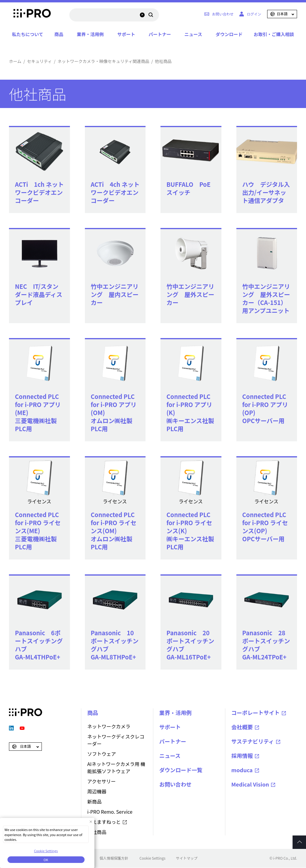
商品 (59, 34)
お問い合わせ (175, 784)
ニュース (193, 34)
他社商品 (97, 832)
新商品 (94, 801)
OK (46, 860)
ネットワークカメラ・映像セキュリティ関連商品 (103, 61)
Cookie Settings (153, 858)
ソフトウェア (102, 754)
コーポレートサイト (255, 713)
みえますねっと (104, 822)
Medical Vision (250, 784)
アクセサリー (101, 781)
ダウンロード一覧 (181, 770)
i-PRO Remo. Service (110, 812)
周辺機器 (97, 791)
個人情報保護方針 (114, 858)
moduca (242, 770)
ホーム (15, 61)
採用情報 (242, 756)
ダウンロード (229, 34)
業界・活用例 (90, 34)
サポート (126, 34)
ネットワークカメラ (109, 726)
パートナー (160, 34)
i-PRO (26, 14)
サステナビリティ (253, 741)
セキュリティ (39, 61)
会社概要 (242, 727)
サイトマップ (187, 858)
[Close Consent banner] (91, 822)
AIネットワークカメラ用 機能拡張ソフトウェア (116, 767)
